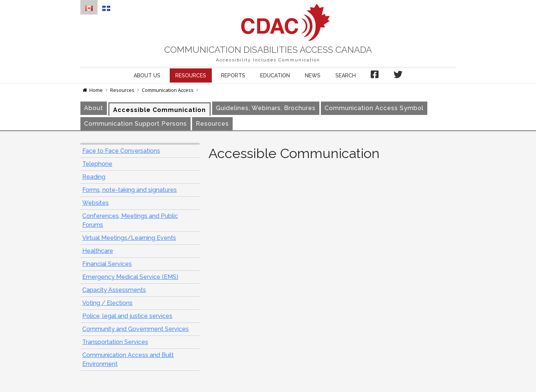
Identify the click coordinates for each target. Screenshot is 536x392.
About (94, 108)
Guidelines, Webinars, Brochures (266, 108)
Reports (233, 75)
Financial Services (107, 264)
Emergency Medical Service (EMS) (130, 277)
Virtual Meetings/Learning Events (129, 238)
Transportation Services (115, 342)
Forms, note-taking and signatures (130, 190)
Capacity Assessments (114, 290)
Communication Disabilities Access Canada (268, 50)
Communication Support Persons (135, 124)
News (313, 75)
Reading (94, 177)
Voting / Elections (107, 303)
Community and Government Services (135, 329)
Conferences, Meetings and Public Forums (130, 220)
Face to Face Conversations (121, 151)
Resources (191, 75)
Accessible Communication (159, 110)
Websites (95, 203)
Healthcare (98, 251)
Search (346, 75)
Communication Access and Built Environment (128, 359)
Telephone (97, 164)
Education (275, 75)
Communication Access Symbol (374, 108)
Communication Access (168, 90)
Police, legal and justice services (127, 316)
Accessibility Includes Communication (268, 60)
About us (147, 75)
